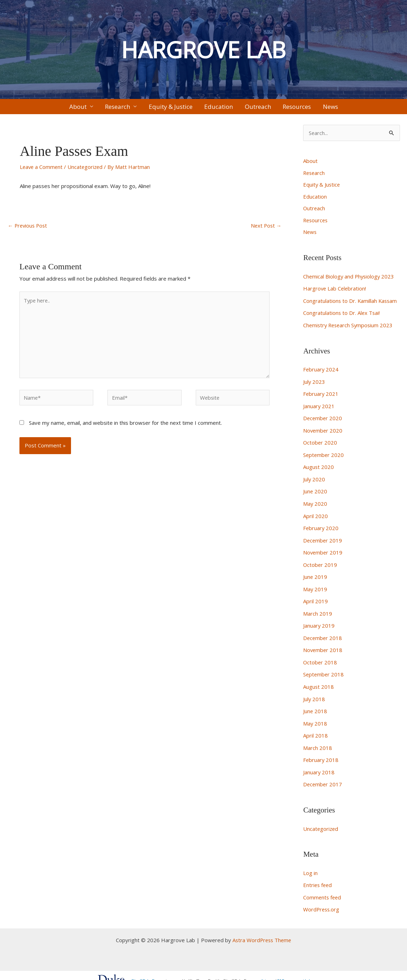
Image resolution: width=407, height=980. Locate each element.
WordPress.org (322, 902)
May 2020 (315, 504)
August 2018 (319, 682)
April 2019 (315, 599)
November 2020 (323, 432)
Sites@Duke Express (148, 973)
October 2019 (320, 563)
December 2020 (323, 420)
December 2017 (323, 778)
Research (131, 108)
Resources (283, 108)
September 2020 (324, 456)
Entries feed (318, 878)
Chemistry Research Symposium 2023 (349, 328)
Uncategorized (87, 170)
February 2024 (321, 372)
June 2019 (315, 575)
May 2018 (315, 718)
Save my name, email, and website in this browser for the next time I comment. (125, 427)
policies (263, 973)
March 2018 (318, 742)
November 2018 (323, 647)
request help (302, 973)
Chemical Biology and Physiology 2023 (350, 281)
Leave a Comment (42, 170)
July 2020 (314, 480)
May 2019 (315, 587)
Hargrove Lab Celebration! (335, 293)
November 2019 (323, 551)
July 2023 (314, 384)
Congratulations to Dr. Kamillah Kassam (351, 305)
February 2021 (321, 396)
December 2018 (323, 635)
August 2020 (319, 468)
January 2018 (319, 766)
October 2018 (320, 659)
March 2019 (318, 611)
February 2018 (321, 754)
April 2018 (315, 730)
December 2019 (323, 539)
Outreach (251, 108)
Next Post (265, 229)
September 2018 (324, 670)
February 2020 (321, 527)
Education (219, 108)
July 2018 (314, 694)
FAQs (282, 973)
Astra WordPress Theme (262, 932)
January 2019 (319, 623)
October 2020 (320, 444)
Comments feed (323, 890)
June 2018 (315, 706)
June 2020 (315, 492)
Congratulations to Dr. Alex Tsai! (342, 316)
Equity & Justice (177, 108)
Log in (310, 866)
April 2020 (315, 516)
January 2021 (319, 408)
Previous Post (28, 229)
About (98, 108)
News (310, 108)
